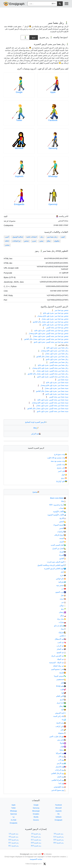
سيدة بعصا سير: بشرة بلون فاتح (56, 382)
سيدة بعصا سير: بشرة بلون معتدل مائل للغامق (50, 391)
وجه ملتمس (62, 464)
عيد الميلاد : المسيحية (58, 663)
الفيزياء (63, 555)
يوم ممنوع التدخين (59, 790)
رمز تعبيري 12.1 (36, 840)
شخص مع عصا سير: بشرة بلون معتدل (53, 319)
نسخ (34, 37)
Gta (64, 501)
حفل (63, 595)
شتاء (63, 629)
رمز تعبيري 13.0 (58, 840)
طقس (63, 636)
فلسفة (63, 673)
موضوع (36, 492)
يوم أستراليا (61, 753)
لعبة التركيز (36, 434)
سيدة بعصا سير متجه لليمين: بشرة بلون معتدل (51, 405)
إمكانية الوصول (18, 237)
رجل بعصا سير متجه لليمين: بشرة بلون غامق (51, 377)
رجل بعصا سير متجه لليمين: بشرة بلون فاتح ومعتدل (49, 368)
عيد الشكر (61, 649)
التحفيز (63, 522)
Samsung (53, 148)
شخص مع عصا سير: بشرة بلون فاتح (54, 313)
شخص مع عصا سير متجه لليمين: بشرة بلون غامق (49, 342)
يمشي (7, 245)
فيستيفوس (61, 679)
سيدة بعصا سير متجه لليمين (57, 397)
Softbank (58, 817)
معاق (49, 241)
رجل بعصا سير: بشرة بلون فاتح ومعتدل (53, 351)
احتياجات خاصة (32, 237)
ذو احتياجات (16, 241)
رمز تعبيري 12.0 (13, 840)
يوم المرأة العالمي (59, 780)
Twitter (19, 120)
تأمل (63, 572)
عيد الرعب (61, 646)
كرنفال (63, 706)
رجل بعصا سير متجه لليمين (57, 362)
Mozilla (36, 817)
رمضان (62, 612)
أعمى (7, 237)
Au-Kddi (14, 820)
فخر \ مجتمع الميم (59, 669)
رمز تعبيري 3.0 (58, 834)
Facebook (53, 120)
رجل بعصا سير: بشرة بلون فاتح (56, 348)
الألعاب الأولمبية (60, 512)
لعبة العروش (61, 713)
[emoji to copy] (25, 37)
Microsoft (19, 148)
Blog (36, 428)
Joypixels (19, 176)
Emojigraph (17, 4)
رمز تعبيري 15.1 (13, 846)
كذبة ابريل (61, 703)
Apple (53, 92)
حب (64, 589)
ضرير (34, 241)
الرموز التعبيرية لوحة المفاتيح (36, 422)
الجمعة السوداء (60, 525)
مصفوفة (62, 733)
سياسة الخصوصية (36, 859)
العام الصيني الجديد (58, 545)
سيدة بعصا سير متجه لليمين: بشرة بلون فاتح (51, 400)
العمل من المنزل (59, 548)
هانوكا (63, 743)
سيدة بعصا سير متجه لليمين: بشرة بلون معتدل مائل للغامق (46, 408)
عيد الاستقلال (60, 639)
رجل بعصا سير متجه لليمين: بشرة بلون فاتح (51, 365)
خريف (63, 599)
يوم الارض (61, 763)
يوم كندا (62, 783)
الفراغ (63, 552)
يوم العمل (62, 777)
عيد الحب (62, 642)
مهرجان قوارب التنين (58, 736)
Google (19, 92)
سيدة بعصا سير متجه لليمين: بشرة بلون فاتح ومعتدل (48, 403)
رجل (42, 237)
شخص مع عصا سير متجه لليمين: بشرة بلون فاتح (50, 330)
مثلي (63, 730)
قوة (64, 693)
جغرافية (62, 582)
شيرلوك (62, 632)
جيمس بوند (61, 585)
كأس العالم (61, 696)
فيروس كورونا (60, 676)
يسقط (63, 750)
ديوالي (63, 606)
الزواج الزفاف (60, 535)
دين (64, 602)
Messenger (36, 811)
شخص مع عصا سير (60, 310)
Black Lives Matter (58, 498)
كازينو (63, 700)
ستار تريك (61, 619)
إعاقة (7, 241)
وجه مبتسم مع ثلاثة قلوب (57, 458)
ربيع (64, 609)
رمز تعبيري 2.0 (36, 834)
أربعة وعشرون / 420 (58, 505)
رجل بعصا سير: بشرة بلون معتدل (55, 354)
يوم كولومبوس (60, 787)
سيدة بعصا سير (61, 380)
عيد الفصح (61, 652)
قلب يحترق (62, 468)
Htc (58, 814)
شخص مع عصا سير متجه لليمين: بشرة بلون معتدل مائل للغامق (45, 339)
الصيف (63, 542)
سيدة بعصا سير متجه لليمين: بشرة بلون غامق (51, 411)
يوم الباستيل (61, 767)
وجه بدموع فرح (61, 454)
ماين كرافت (61, 726)
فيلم (63, 683)
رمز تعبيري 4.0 (13, 837)
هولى (63, 746)
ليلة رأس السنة (60, 716)
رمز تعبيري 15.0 (58, 843)
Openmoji (53, 204)
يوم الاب (62, 760)
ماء (64, 720)
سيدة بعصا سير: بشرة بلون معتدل (55, 388)
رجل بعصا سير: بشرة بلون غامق (55, 359)
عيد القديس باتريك (59, 656)
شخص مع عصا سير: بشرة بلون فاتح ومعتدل (51, 316)
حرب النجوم (61, 592)
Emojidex (36, 814)
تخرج (63, 575)
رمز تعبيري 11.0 (58, 837)
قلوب (63, 689)
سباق (63, 616)
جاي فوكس (61, 579)
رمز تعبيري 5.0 (36, 837)
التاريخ (63, 518)
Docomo (36, 820)
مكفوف (57, 241)
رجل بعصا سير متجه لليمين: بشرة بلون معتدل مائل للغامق (46, 374)
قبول (64, 475)
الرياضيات (62, 532)
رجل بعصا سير (52, 237)
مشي (41, 241)
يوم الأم (62, 757)
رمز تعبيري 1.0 (13, 834)
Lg (13, 817)
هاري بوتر (62, 740)
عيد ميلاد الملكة (60, 666)
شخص (26, 241)
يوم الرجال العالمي (58, 773)
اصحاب (62, 508)
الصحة (63, 538)
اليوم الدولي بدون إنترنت (56, 562)
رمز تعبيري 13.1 (13, 843)
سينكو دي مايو (60, 626)
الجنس (63, 528)
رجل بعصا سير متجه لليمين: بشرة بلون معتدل (51, 371)
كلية (64, 710)
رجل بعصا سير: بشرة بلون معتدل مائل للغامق (51, 356)
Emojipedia (19, 204)
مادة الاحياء (61, 723)
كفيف (63, 237)
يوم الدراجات (60, 770)
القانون (63, 558)
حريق (64, 478)
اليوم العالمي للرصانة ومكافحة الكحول (52, 565)
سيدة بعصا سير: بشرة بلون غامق (55, 394)
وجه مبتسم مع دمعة (59, 461)
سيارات (62, 622)
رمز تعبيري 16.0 (36, 846)
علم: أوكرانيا (62, 481)
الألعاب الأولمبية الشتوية (57, 515)
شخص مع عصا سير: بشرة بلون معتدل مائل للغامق (49, 322)
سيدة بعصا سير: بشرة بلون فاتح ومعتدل (53, 385)
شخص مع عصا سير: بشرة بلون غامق (54, 325)
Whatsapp (53, 176)
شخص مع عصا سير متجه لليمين (55, 328)
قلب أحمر (63, 471)
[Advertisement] (36, 13)
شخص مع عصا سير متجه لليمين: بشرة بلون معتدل (49, 336)
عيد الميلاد (61, 659)
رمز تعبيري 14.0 (36, 843)
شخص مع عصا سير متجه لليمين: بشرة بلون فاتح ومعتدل (47, 333)
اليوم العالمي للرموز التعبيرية (55, 569)
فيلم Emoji (61, 686)
